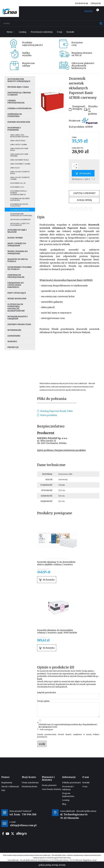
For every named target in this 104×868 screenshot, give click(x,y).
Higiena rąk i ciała (18, 87)
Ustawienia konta (29, 787)
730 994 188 (29, 814)
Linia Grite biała (18, 141)
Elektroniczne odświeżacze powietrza (21, 215)
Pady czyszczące (17, 293)
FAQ (3, 790)
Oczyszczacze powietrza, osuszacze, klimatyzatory (16, 308)
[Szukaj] (101, 23)
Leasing (66, 800)
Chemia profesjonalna (16, 102)
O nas (85, 787)
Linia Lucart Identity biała (20, 173)
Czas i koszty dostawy (52, 789)
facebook (3, 834)
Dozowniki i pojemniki (14, 129)
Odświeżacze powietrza (15, 115)
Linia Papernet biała (19, 160)
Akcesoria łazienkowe (20, 220)
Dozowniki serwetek (20, 210)
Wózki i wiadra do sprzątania (18, 252)
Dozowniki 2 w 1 (17, 187)
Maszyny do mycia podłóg (18, 260)
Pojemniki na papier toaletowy (19, 205)
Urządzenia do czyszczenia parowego (16, 285)
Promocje (13, 347)
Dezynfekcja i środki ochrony (19, 94)
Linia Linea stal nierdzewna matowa (19, 136)
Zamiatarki (14, 336)
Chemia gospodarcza (19, 108)
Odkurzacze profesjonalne (16, 276)
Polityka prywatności (71, 783)
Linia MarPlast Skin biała (19, 149)
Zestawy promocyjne (19, 324)
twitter (13, 834)
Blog (64, 804)
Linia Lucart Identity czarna (20, 178)
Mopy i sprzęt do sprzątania (17, 245)
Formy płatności (49, 785)
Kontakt (86, 783)
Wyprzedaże (14, 330)
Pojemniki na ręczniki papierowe (20, 199)
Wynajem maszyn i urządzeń (18, 318)
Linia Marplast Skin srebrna (19, 155)
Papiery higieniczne (19, 122)
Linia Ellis (15, 168)
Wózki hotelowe (17, 299)
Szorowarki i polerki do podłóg (19, 268)
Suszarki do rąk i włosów (17, 231)
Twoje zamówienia (30, 783)
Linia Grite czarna (19, 145)
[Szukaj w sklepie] (53, 23)
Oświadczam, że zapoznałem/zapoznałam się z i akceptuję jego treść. (68, 726)
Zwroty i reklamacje (10, 787)
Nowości (12, 341)
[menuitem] (11, 32)
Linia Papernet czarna (20, 164)
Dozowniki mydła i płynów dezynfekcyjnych (19, 193)
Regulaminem (89, 682)
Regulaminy (7, 783)
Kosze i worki (15, 238)
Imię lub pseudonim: (47, 692)
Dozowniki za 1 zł (18, 183)
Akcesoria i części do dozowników (20, 224)
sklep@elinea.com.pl (89, 860)
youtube (7, 834)
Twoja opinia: (43, 701)
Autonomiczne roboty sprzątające (19, 80)
